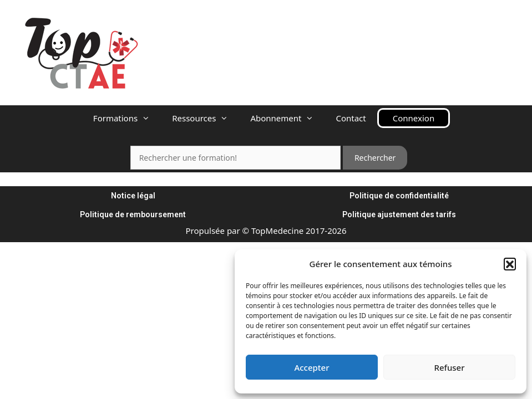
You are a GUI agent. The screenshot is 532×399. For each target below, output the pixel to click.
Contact (351, 118)
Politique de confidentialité (399, 196)
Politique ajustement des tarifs (399, 214)
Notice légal (133, 196)
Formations (127, 118)
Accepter (311, 367)
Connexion (414, 118)
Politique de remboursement (133, 214)
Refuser (449, 367)
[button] (510, 264)
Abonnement (287, 118)
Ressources (206, 118)
